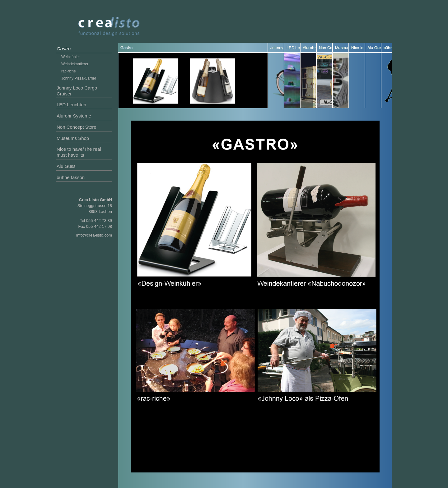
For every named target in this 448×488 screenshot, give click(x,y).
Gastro (64, 49)
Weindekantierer (75, 64)
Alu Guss (66, 166)
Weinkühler (71, 57)
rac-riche (69, 71)
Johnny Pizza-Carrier (79, 78)
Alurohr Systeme (74, 116)
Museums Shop (73, 138)
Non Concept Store (77, 127)
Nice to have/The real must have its (79, 152)
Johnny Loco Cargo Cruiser (77, 91)
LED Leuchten (71, 105)
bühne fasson (71, 177)
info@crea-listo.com (94, 235)
